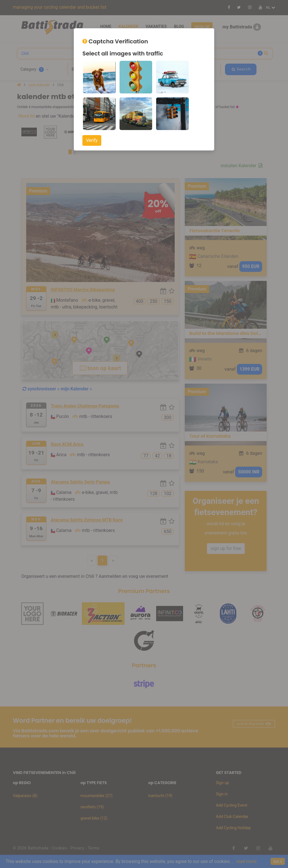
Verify (92, 140)
